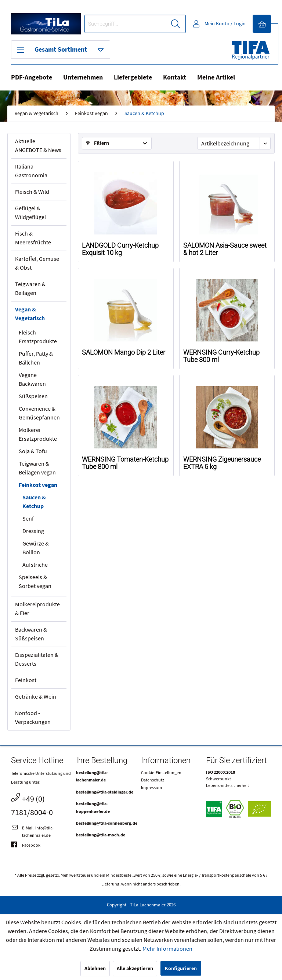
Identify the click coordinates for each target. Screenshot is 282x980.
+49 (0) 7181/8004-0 (32, 805)
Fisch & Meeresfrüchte (33, 238)
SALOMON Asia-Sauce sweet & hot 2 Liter (225, 249)
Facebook (26, 845)
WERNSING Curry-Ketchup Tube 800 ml (221, 356)
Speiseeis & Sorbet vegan (35, 582)
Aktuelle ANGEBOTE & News (38, 146)
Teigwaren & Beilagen (30, 289)
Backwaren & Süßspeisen (31, 634)
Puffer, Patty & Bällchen (36, 358)
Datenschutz (153, 780)
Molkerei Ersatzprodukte (38, 434)
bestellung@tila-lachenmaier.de (92, 776)
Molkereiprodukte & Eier (37, 609)
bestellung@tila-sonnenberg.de (107, 823)
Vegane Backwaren (32, 380)
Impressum (151, 788)
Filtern (97, 143)
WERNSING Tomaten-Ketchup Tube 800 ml (125, 463)
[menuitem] (135, 24)
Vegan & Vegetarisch (30, 314)
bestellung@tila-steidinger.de (105, 792)
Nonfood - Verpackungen (33, 718)
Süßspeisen (33, 396)
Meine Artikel (216, 77)
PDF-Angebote (32, 77)
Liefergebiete (133, 77)
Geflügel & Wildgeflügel (30, 213)
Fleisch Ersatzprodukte (38, 337)
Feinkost (26, 680)
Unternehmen (83, 77)
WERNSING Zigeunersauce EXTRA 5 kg (222, 463)
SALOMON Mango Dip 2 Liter (124, 352)
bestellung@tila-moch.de (101, 835)
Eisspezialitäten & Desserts (37, 659)
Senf (28, 519)
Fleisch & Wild (32, 192)
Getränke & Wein (36, 697)
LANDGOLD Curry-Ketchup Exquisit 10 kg (120, 249)
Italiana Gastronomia (31, 171)
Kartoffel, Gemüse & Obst (37, 263)
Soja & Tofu (33, 451)
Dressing (33, 531)
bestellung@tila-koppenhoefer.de (93, 807)
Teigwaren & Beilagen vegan (37, 468)
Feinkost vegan (38, 485)
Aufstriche (35, 565)
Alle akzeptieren (135, 968)
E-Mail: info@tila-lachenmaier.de (32, 831)
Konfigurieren (181, 968)
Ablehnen (95, 968)
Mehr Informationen (167, 949)
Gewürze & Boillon (36, 548)
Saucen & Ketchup (34, 502)
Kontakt (175, 77)
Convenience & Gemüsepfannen (39, 413)
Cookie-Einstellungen (161, 773)
